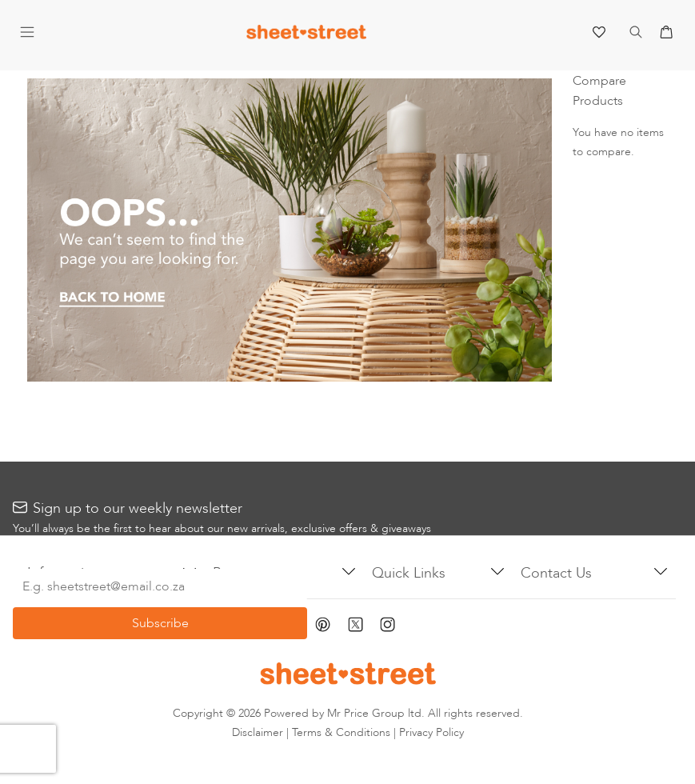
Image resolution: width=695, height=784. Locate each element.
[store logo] (306, 36)
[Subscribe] (160, 623)
